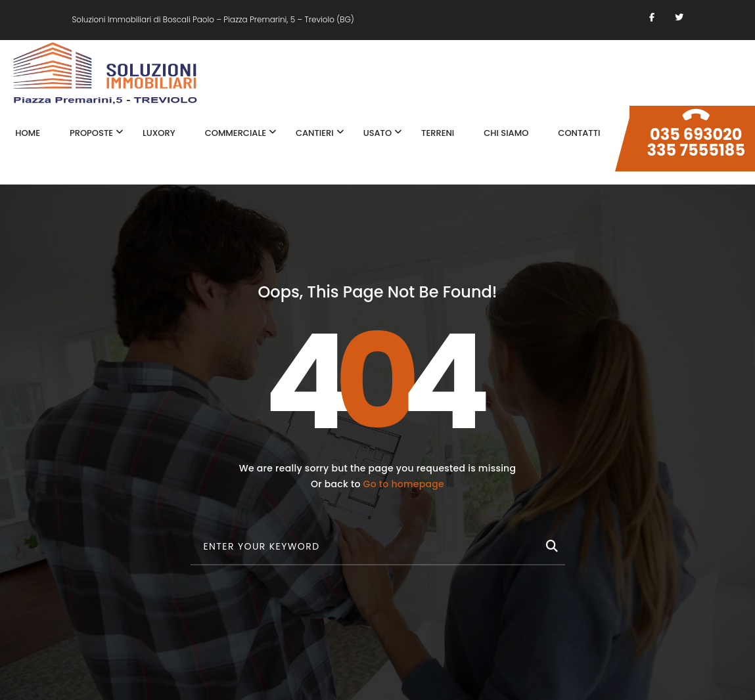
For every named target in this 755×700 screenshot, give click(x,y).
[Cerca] (551, 544)
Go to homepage (404, 484)
